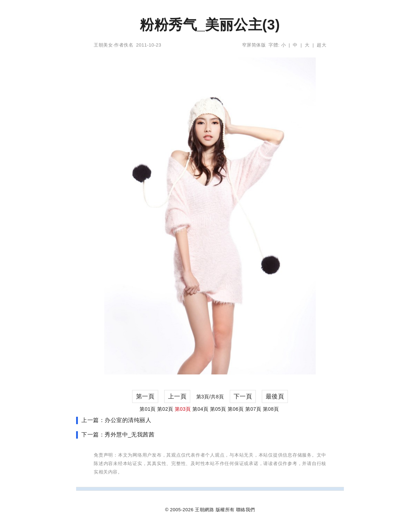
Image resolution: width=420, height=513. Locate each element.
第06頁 (236, 409)
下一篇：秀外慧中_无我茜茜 (118, 435)
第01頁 (148, 409)
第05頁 (218, 409)
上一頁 (177, 396)
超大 (322, 45)
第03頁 (183, 409)
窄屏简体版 (254, 45)
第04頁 (200, 409)
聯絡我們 (246, 510)
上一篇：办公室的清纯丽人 (116, 420)
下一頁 (243, 396)
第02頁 (165, 409)
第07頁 (253, 409)
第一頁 (145, 396)
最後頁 (275, 396)
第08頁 (271, 409)
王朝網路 (204, 510)
